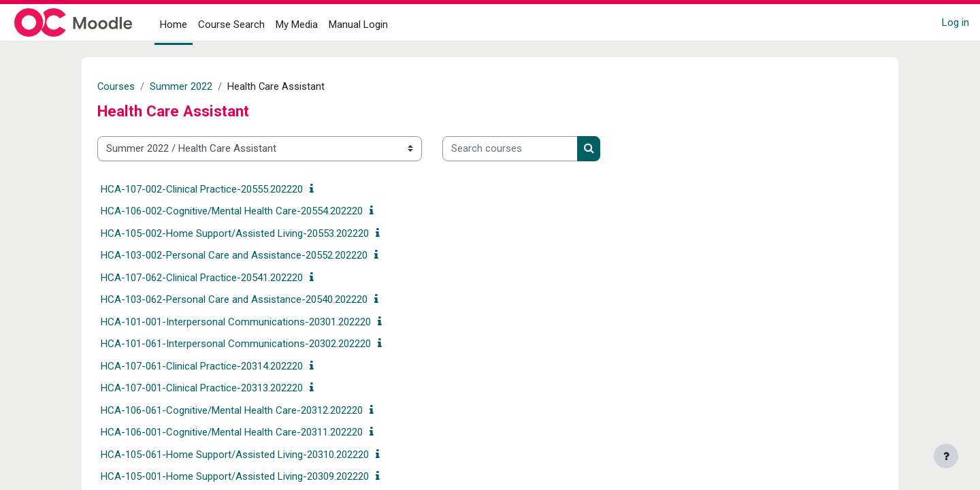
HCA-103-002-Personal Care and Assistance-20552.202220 (234, 255)
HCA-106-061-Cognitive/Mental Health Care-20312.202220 (232, 410)
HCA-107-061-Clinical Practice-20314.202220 (202, 366)
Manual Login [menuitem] (358, 24)
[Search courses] (510, 149)
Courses (116, 86)
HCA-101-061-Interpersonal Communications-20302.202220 (236, 344)
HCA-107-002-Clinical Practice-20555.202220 (202, 189)
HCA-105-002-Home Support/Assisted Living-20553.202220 (235, 233)
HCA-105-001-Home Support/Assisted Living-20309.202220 (235, 476)
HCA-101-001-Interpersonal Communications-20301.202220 (236, 322)
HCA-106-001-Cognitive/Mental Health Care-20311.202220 (232, 432)
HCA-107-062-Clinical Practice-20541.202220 (202, 278)
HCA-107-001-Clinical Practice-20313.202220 (202, 388)
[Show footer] (946, 456)
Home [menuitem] (174, 24)
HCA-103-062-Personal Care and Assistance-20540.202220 (234, 299)
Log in (955, 22)
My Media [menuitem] (297, 24)
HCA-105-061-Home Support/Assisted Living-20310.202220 (235, 455)
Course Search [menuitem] (231, 24)
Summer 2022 (182, 86)
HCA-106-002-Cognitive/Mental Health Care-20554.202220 (232, 211)
